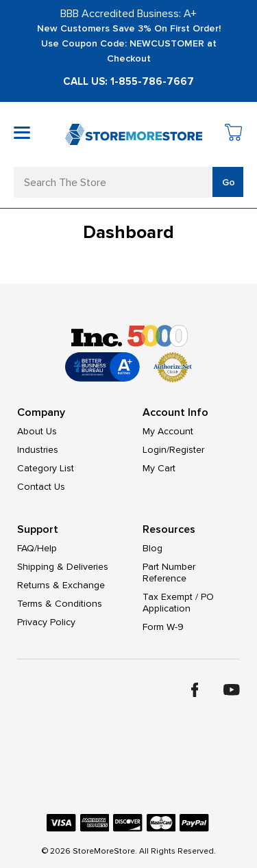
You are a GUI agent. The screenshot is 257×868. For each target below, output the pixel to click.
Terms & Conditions (60, 604)
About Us (37, 431)
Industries (38, 450)
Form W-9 (163, 627)
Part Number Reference (169, 573)
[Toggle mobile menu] (22, 133)
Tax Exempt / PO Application (178, 603)
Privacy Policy (46, 622)
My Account (168, 431)
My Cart (159, 468)
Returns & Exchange (61, 585)
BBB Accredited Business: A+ (128, 14)
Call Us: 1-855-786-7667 (128, 81)
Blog (152, 548)
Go (229, 182)
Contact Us (41, 487)
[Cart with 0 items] (234, 134)
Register (187, 450)
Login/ (156, 450)
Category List (46, 468)
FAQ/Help (37, 548)
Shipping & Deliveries (63, 567)
